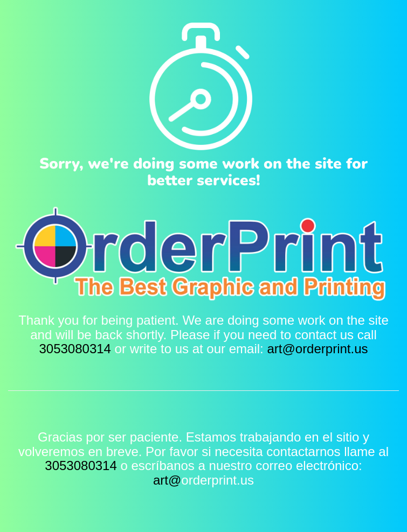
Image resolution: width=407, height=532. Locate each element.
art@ (167, 480)
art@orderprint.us (317, 349)
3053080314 (75, 349)
